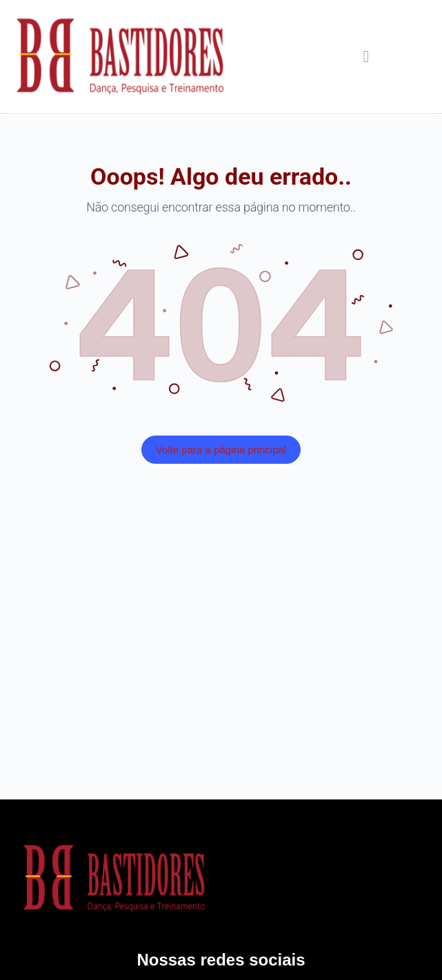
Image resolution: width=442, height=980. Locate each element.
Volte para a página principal (221, 450)
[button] (366, 56)
